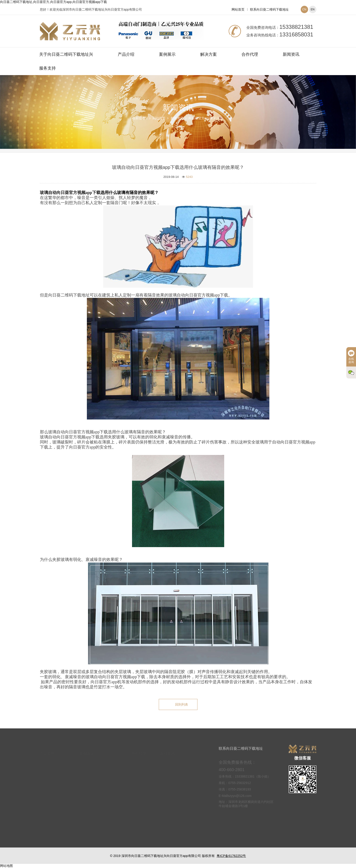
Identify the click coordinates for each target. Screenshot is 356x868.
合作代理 (250, 54)
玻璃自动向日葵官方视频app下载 (70, 193)
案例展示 (167, 54)
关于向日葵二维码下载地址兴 (66, 54)
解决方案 (209, 54)
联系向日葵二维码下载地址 (269, 9)
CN (304, 9)
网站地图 (6, 866)
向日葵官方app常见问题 (206, 118)
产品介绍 (126, 54)
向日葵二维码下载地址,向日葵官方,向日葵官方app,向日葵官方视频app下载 (53, 2)
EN (313, 9)
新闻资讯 (291, 54)
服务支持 (47, 68)
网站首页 (238, 9)
